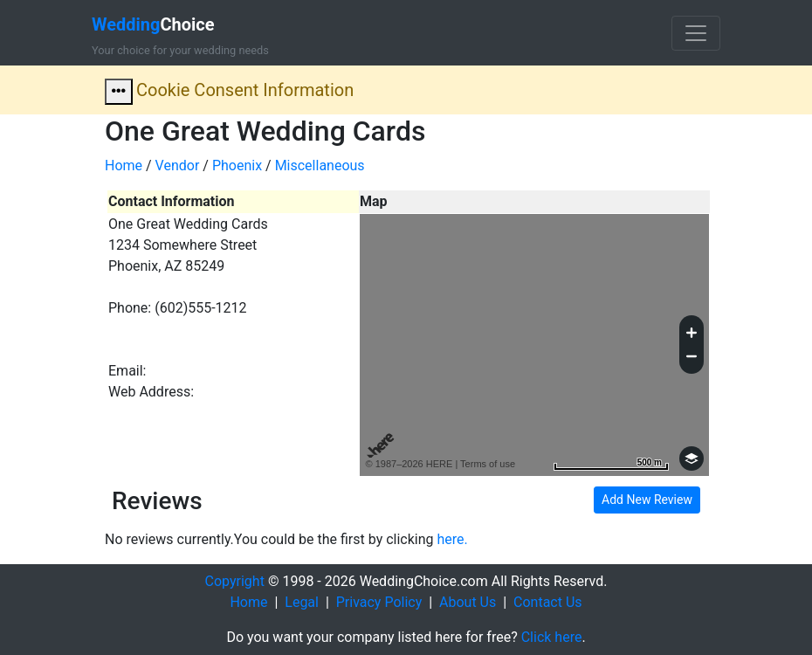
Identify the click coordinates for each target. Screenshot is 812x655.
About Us (468, 602)
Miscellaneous (320, 165)
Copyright (235, 581)
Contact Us (548, 602)
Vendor (178, 165)
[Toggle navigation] (696, 33)
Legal (302, 602)
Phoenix (237, 165)
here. (453, 539)
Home (124, 165)
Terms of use (488, 464)
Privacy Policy (379, 602)
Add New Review (647, 500)
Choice (153, 24)
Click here (552, 637)
